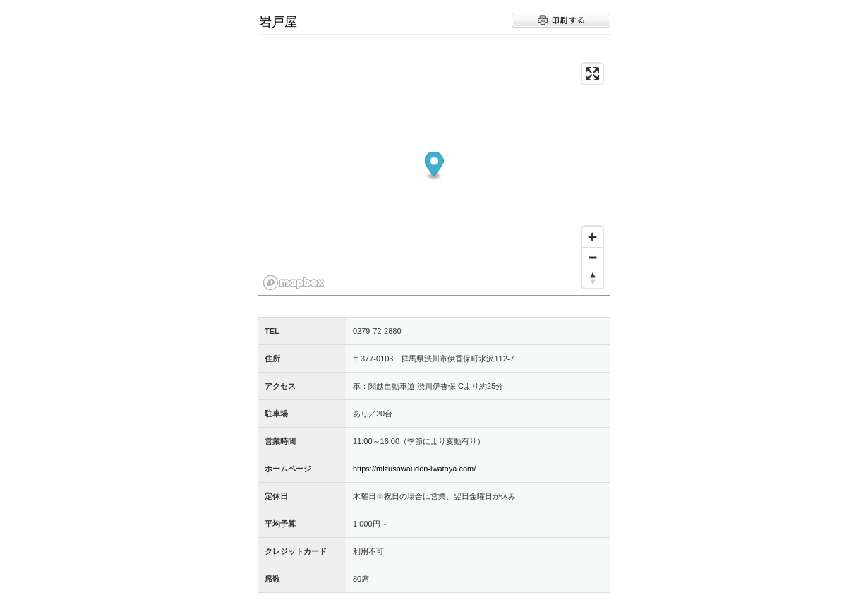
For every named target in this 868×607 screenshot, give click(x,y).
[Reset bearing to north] (592, 278)
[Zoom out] (592, 257)
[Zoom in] (592, 237)
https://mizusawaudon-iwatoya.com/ (414, 469)
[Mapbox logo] (294, 283)
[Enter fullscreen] (592, 74)
